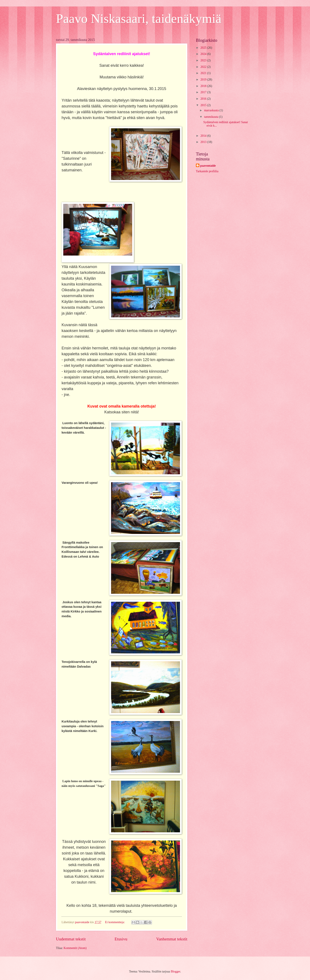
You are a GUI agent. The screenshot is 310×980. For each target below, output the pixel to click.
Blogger (175, 971)
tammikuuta (212, 117)
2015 (204, 105)
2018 (204, 86)
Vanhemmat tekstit (172, 939)
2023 (204, 60)
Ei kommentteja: (115, 922)
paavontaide (208, 166)
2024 (204, 54)
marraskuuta (212, 110)
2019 (204, 80)
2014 (204, 136)
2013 (204, 142)
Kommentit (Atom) (75, 948)
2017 (204, 92)
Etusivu (121, 939)
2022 (204, 67)
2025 (204, 48)
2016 (204, 99)
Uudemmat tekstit (71, 939)
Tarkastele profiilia (207, 171)
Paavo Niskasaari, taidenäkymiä (139, 19)
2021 (204, 73)
